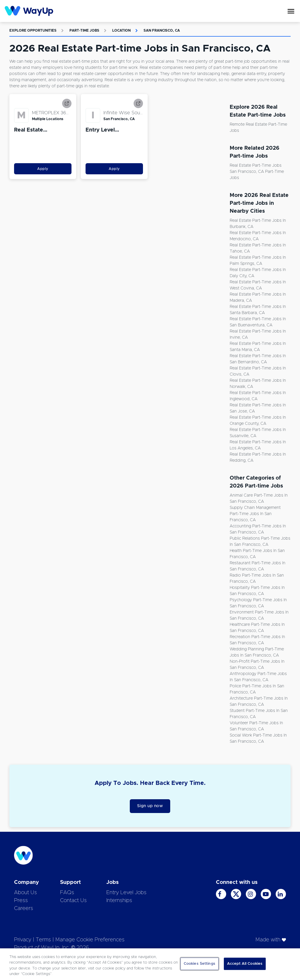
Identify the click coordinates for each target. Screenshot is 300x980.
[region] (150, 964)
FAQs (67, 893)
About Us (25, 893)
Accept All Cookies (245, 964)
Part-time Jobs (84, 30)
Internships (119, 901)
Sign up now (150, 806)
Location (121, 30)
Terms (43, 940)
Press (21, 901)
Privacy (23, 940)
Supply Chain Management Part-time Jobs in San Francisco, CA (255, 514)
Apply (43, 169)
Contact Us (73, 901)
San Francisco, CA (162, 30)
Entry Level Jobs (126, 893)
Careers (24, 909)
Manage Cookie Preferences (90, 940)
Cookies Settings (200, 964)
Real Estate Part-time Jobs (256, 166)
